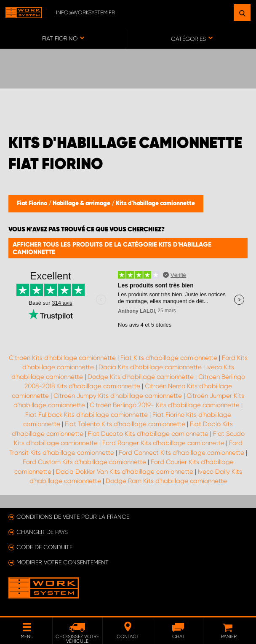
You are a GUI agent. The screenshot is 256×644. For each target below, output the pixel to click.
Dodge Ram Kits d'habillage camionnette (166, 481)
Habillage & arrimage (82, 204)
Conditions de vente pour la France (73, 517)
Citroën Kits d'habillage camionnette (62, 358)
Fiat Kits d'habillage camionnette (169, 358)
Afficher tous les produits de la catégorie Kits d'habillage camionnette (112, 248)
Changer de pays (42, 532)
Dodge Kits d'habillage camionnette (141, 377)
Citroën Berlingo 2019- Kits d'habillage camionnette (165, 405)
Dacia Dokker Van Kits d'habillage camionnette (125, 472)
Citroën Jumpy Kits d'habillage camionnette (118, 396)
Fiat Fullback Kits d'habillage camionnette (87, 415)
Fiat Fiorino (33, 204)
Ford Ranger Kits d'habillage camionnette (163, 443)
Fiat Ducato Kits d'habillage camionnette (148, 434)
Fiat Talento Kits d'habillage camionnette (125, 424)
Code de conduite (44, 547)
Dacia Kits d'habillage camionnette (150, 367)
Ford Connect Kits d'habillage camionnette (181, 453)
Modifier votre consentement (63, 562)
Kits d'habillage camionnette (155, 204)
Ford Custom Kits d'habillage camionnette (84, 462)
